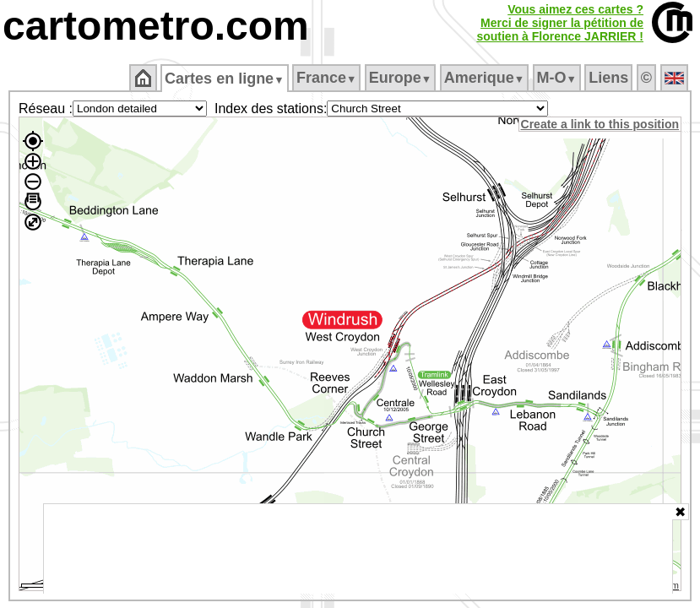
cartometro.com (156, 26)
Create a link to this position (601, 124)
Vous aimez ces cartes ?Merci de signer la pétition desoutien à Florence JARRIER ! (560, 23)
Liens (610, 78)
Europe (401, 78)
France (327, 78)
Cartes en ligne (226, 79)
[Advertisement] (358, 549)
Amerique (485, 78)
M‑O (558, 78)
